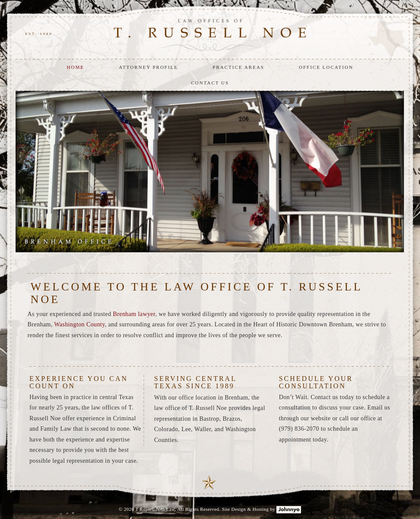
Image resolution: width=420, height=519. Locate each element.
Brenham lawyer (134, 314)
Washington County (79, 324)
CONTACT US (210, 83)
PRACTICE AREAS (239, 67)
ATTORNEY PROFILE (149, 67)
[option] (210, 171)
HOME (75, 67)
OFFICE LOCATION (326, 67)
